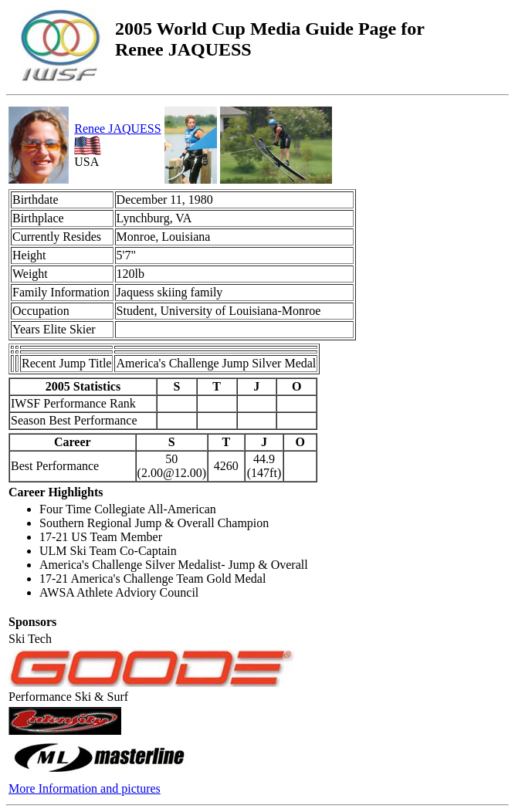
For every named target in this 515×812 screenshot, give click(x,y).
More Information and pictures (85, 788)
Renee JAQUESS (117, 129)
